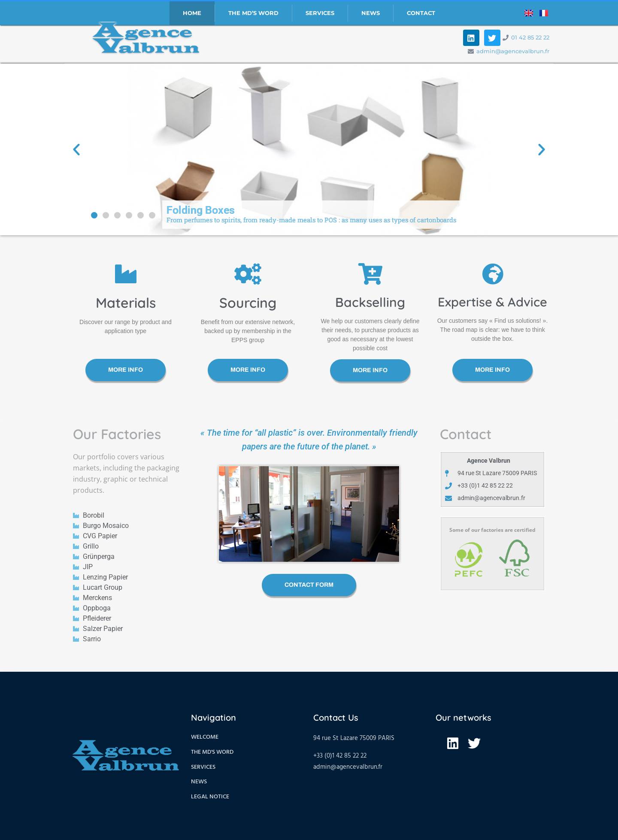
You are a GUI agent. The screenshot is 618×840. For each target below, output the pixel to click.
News (371, 13)
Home (192, 13)
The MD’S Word (253, 13)
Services (320, 13)
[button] (94, 215)
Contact (421, 13)
